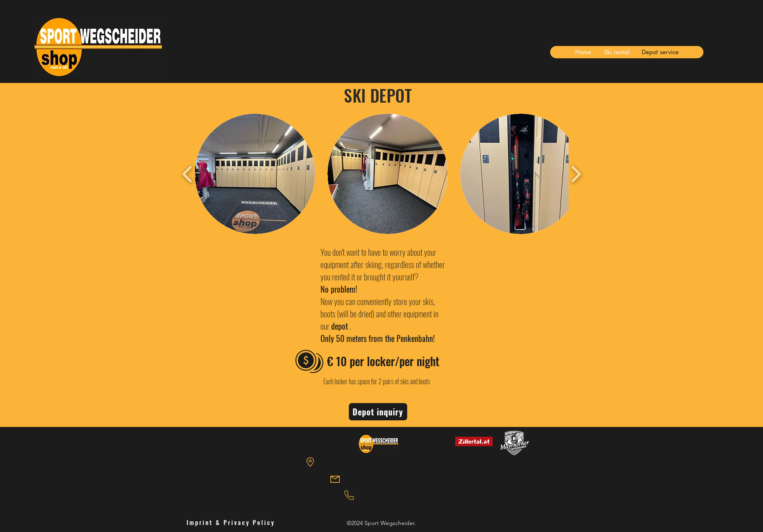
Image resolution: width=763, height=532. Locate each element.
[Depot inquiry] (378, 412)
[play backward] (188, 174)
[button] (255, 174)
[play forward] (576, 174)
